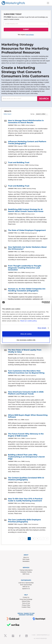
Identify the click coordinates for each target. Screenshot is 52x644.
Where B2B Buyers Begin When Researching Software (28, 416)
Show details (42, 328)
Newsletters (26, 561)
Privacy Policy (26, 605)
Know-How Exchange (26, 599)
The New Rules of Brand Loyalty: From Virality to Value (25, 351)
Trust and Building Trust (19, 163)
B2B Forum (26, 574)
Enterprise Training (26, 572)
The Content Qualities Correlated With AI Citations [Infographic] (26, 479)
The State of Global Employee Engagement (27, 230)
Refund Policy (26, 601)
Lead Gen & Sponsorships (26, 583)
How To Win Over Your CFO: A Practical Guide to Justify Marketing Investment (25, 500)
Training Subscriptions (26, 570)
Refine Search (8, 114)
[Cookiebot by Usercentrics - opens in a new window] (42, 302)
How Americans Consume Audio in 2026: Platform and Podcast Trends (26, 393)
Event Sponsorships (26, 585)
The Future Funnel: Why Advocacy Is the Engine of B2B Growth (26, 435)
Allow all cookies (26, 334)
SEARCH (44, 99)
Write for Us (26, 587)
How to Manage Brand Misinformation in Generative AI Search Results (26, 122)
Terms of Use (26, 603)
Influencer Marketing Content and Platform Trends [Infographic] (27, 143)
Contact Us (26, 597)
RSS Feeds (26, 559)
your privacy (30, 35)
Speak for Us (26, 589)
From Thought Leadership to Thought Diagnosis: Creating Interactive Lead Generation (25, 268)
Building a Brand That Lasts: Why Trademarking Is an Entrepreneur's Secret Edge (26, 457)
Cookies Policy (26, 607)
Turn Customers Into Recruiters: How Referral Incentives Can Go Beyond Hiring (26, 372)
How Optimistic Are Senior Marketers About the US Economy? (27, 248)
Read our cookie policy (29, 321)
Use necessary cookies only (26, 340)
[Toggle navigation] (48, 3)
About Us (26, 557)
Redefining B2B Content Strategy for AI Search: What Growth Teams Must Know (26, 210)
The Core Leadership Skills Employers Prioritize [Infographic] (24, 521)
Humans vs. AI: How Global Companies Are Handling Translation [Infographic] (27, 290)
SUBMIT (26, 29)
